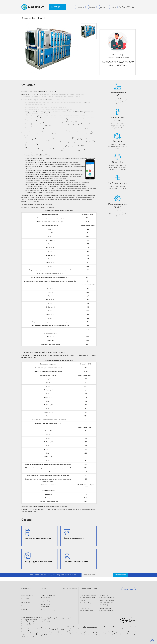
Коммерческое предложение (46, 605)
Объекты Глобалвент (69, 589)
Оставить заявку (128, 589)
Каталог (56, 7)
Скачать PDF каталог (28, 599)
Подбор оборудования (48, 601)
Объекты (113, 7)
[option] (89, 31)
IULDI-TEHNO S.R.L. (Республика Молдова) (87, 609)
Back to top (152, 640)
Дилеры (103, 7)
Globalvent (33, 7)
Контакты (92, 7)
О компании (80, 7)
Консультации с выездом (49, 610)
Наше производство (28, 595)
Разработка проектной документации (48, 596)
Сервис (44, 589)
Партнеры (25, 606)
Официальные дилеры (89, 589)
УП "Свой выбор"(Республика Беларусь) (107, 596)
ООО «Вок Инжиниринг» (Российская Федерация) (88, 602)
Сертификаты (26, 602)
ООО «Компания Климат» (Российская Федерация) (88, 596)
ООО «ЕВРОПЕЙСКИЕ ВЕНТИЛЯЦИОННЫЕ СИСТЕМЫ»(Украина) (107, 603)
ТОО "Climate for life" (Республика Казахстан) (107, 609)
